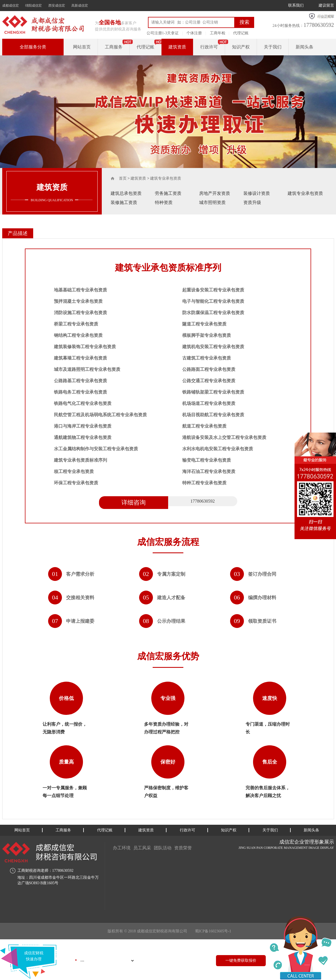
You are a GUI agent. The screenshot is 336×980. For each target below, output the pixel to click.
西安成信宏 (57, 6)
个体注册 (194, 33)
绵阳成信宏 (33, 6)
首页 (123, 178)
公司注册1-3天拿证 (163, 33)
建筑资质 (177, 47)
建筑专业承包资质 (166, 178)
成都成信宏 (11, 6)
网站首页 (82, 47)
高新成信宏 (80, 6)
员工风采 (142, 848)
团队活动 (163, 848)
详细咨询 (134, 502)
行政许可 (209, 47)
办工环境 (122, 848)
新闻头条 (304, 47)
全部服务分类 (33, 47)
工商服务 (114, 47)
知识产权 (241, 47)
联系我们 (296, 5)
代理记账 (241, 33)
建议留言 (326, 5)
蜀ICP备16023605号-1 (213, 931)
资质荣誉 (183, 848)
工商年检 (218, 33)
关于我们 (273, 47)
